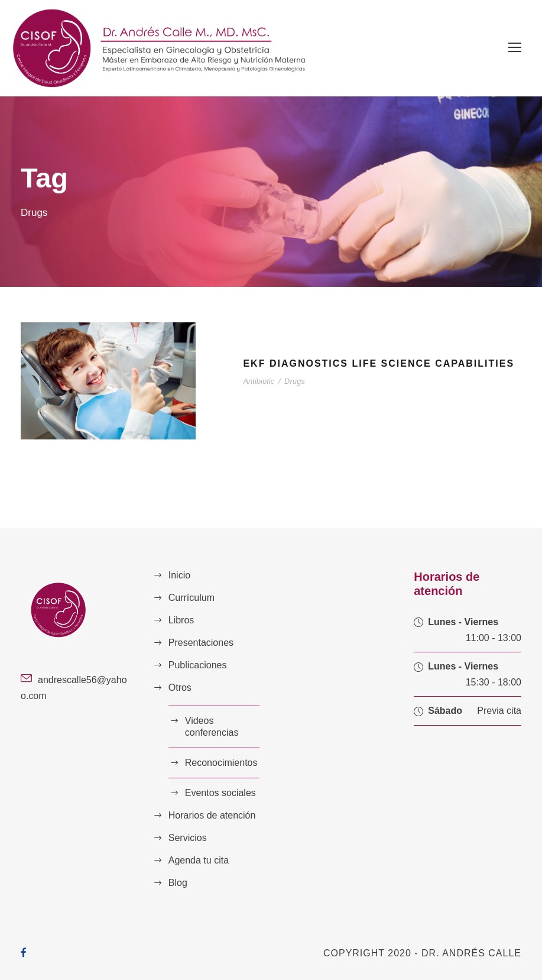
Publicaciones (198, 665)
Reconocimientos (221, 763)
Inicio (179, 575)
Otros (180, 688)
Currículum (192, 598)
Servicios (188, 838)
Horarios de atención (212, 815)
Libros (181, 620)
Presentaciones (201, 643)
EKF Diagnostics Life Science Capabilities (379, 363)
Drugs (295, 381)
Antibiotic (259, 381)
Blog (178, 883)
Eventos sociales (220, 793)
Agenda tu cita (199, 860)
